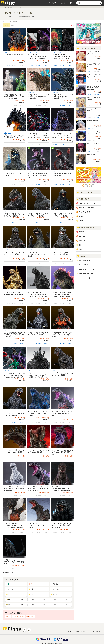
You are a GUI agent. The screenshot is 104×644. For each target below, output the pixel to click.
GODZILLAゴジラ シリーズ (8, 572)
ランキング (33, 584)
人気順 (13, 25)
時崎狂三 (81, 249)
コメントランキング (85, 192)
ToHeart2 (82, 216)
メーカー (10, 594)
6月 (33, 600)
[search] (100, 3)
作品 (31, 589)
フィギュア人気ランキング (87, 48)
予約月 (9, 600)
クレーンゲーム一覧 (84, 278)
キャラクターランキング (86, 228)
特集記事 (81, 256)
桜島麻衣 (81, 232)
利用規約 (98, 631)
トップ (5, 7)
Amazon (46, 65)
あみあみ (8, 65)
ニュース (63, 3)
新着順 (7, 25)
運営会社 (83, 631)
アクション (35, 52)
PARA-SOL (82, 221)
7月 (44, 600)
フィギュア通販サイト (85, 260)
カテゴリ (55, 584)
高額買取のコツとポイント (86, 269)
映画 (6, 52)
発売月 (9, 605)
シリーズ (10, 589)
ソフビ (6, 92)
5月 (22, 600)
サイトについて (68, 631)
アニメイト (39, 65)
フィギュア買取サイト (85, 265)
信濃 (80, 245)
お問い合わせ (91, 631)
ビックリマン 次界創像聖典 (87, 208)
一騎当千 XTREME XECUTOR (87, 203)
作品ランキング (83, 199)
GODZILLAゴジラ (19, 7)
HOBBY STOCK (30, 617)
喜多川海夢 (82, 241)
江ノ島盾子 (82, 236)
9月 (66, 600)
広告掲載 (77, 631)
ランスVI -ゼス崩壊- (84, 212)
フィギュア (52, 3)
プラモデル (7, 371)
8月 (55, 600)
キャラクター (56, 589)
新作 (8, 584)
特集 (71, 3)
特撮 (10, 52)
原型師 (54, 594)
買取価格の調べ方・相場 (86, 274)
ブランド (32, 594)
